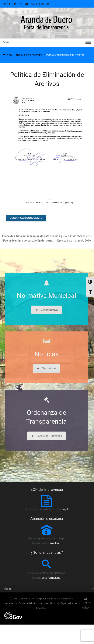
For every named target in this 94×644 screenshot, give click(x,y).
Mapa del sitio (28, 603)
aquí (65, 509)
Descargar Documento (26, 218)
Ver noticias (47, 368)
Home (7, 55)
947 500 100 (40, 4)
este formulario (51, 543)
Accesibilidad (47, 603)
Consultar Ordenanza (47, 436)
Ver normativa (47, 310)
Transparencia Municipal (29, 55)
